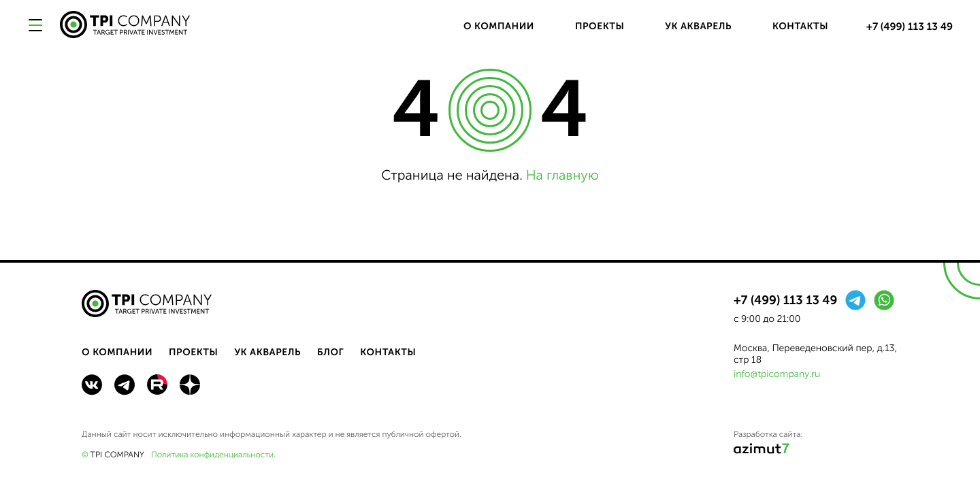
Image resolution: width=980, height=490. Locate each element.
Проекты (600, 26)
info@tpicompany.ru (777, 374)
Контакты (800, 26)
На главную (562, 176)
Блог (330, 352)
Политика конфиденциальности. (213, 455)
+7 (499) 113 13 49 (910, 27)
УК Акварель (698, 26)
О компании (499, 26)
